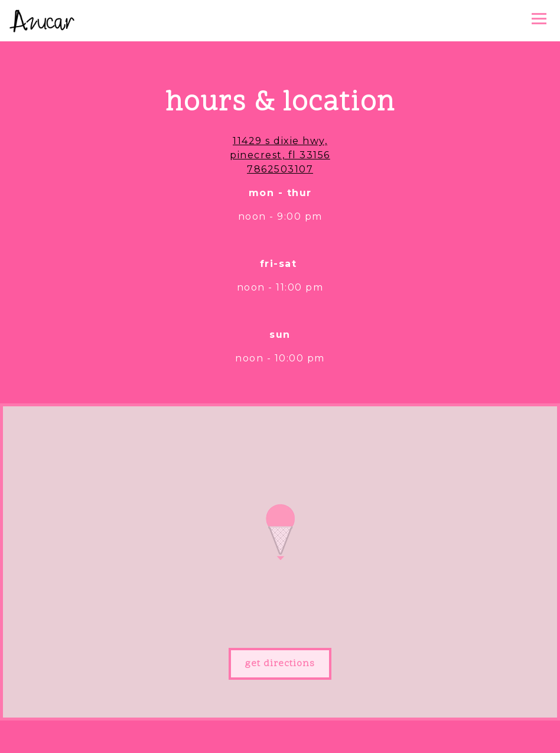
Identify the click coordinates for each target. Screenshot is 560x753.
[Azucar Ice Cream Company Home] (42, 21)
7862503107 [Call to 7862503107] (280, 169)
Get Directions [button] (280, 664)
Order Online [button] (280, 737)
